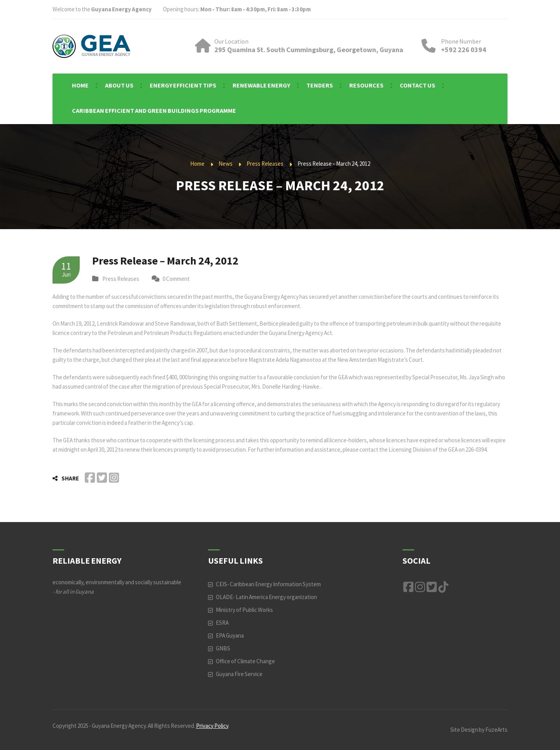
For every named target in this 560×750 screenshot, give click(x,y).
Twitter (432, 587)
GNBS (223, 648)
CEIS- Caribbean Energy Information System (268, 584)
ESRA (222, 623)
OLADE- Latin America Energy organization (266, 597)
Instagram (420, 587)
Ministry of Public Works (244, 610)
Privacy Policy (212, 726)
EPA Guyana (230, 635)
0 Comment (176, 279)
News (226, 164)
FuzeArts (496, 730)
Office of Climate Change (245, 661)
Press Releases (265, 164)
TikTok (443, 587)
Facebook (408, 587)
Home (197, 164)
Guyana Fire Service (239, 674)
